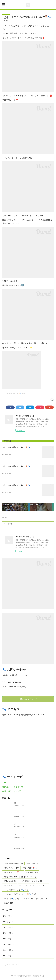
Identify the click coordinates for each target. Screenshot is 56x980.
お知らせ (41, 899)
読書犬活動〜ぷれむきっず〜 (25, 803)
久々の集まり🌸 (20, 846)
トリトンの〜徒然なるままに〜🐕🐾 (16, 447)
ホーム (5, 783)
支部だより (10, 886)
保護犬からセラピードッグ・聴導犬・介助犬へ (23, 881)
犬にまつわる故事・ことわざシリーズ (20, 877)
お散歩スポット (11, 868)
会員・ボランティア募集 (13, 792)
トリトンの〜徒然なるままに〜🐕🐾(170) (13, 394)
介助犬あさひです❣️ (13, 873)
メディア (27, 899)
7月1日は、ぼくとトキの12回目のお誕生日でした (18, 490)
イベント (43, 886)
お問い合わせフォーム (28, 699)
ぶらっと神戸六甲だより (23, 824)
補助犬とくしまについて (13, 787)
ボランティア (27, 886)
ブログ (9, 903)
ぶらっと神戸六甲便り (23, 835)
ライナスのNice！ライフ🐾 (16, 890)
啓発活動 (32, 873)
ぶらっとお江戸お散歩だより (25, 814)
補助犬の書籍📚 (30, 868)
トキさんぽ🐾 (11, 899)
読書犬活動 (33, 864)
